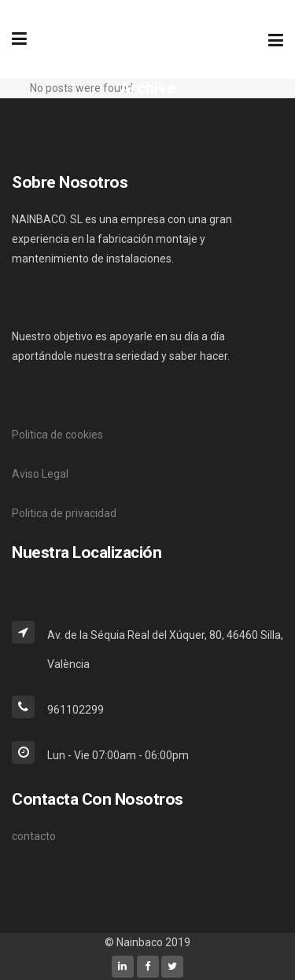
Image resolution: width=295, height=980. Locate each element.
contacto (34, 836)
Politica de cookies (57, 435)
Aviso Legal (40, 474)
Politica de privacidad (64, 513)
